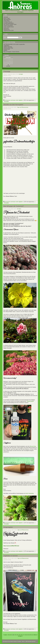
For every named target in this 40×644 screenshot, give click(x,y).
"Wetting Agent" (30, 401)
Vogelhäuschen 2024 (9, 30)
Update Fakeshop (8, 47)
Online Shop (6, 21)
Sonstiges (20, 12)
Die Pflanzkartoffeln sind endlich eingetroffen (14, 44)
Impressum (6, 28)
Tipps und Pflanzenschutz (23, 107)
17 (24, 635)
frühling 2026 (7, 49)
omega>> (20, 636)
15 (19, 635)
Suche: (6, 34)
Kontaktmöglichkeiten (9, 23)
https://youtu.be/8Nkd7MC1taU (11, 546)
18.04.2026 (8, 66)
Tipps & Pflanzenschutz (12, 10)
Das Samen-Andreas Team (10, 24)
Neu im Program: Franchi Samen (11, 52)
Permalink (6, 101)
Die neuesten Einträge (9, 42)
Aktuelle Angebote (28, 10)
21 (32, 635)
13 (15, 635)
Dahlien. (5, 50)
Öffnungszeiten (7, 20)
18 (26, 635)
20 (30, 635)
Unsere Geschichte (8, 26)
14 (17, 635)
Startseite (6, 17)
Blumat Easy (33, 446)
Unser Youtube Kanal (9, 27)
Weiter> (36, 635)
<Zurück (10, 635)
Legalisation (6, 46)
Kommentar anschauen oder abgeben (13, 100)
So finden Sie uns (8, 22)
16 (22, 635)
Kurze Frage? (7, 18)
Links (5, 15)
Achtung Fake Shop (8, 48)
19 (28, 635)
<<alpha (5, 635)
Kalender (6, 55)
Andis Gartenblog (29, 493)
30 (8, 65)
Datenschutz (7, 29)
